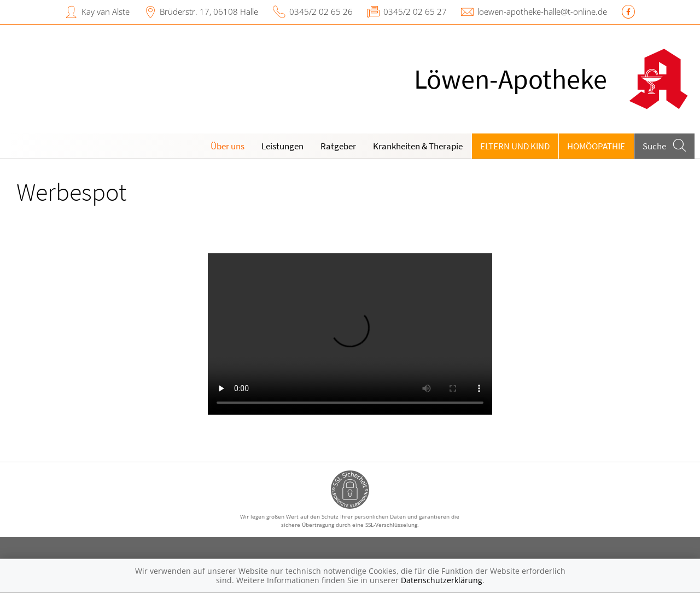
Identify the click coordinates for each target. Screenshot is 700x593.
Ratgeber (338, 146)
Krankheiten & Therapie (418, 146)
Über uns (227, 146)
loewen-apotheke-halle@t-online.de (542, 11)
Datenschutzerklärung (442, 580)
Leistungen (282, 146)
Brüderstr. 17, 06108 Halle (209, 11)
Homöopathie (596, 146)
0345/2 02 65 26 (321, 11)
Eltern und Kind (515, 146)
